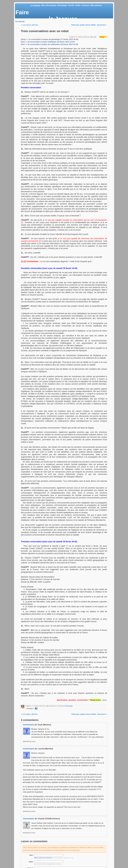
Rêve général (96, 5)
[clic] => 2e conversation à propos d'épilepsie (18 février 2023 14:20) (48, 42)
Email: (31, 862)
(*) (67, 546)
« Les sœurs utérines (30, 25)
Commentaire (28, 725)
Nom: (31, 855)
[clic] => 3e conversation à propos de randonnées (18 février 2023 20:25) (50, 44)
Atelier (78, 5)
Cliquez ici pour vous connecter (43, 858)
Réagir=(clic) (95, 700)
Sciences (86, 5)
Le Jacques (35, 5)
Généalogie (62, 5)
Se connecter (20, 21)
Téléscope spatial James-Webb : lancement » (89, 25)
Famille (71, 5)
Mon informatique (49, 5)
